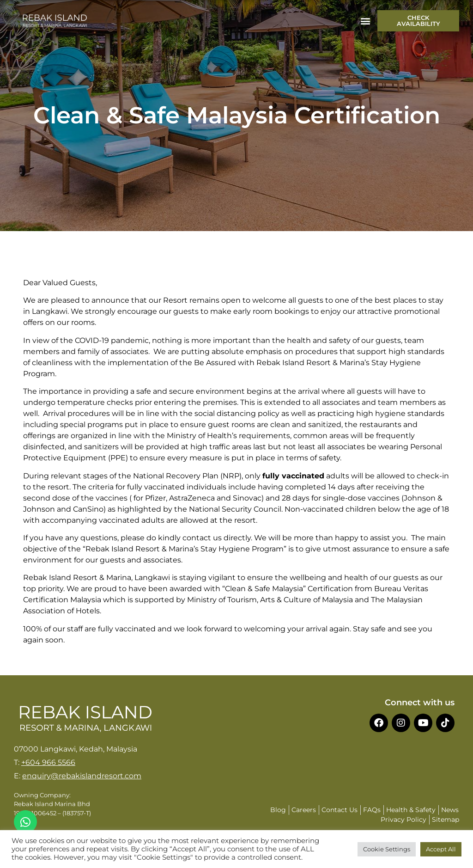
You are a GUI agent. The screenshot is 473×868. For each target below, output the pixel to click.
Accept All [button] (441, 849)
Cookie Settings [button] (387, 849)
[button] (365, 21)
